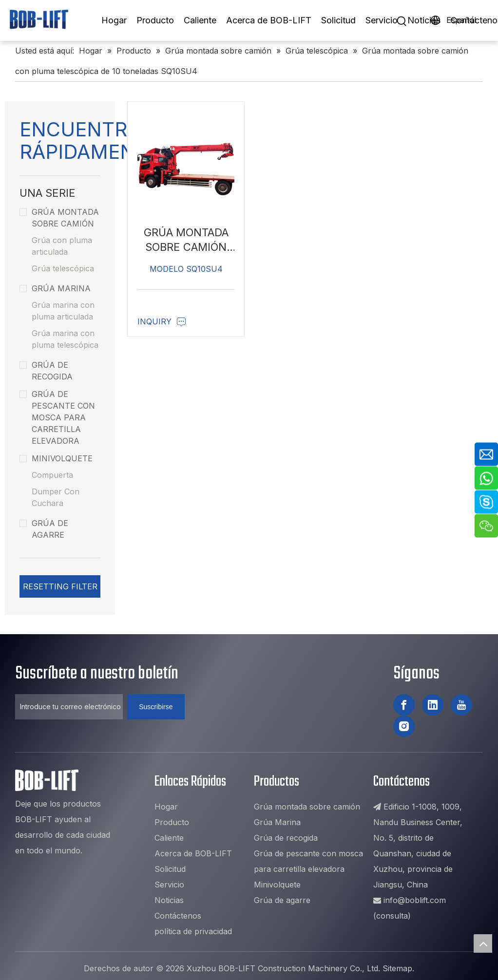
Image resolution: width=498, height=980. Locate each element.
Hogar (114, 20)
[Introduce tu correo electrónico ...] (69, 707)
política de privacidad (193, 931)
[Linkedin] (433, 705)
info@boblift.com (415, 900)
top (483, 943)
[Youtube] (461, 705)
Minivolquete (56, 458)
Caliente (200, 20)
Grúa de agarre (44, 529)
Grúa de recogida (46, 371)
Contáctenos (178, 916)
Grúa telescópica (63, 268)
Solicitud (338, 20)
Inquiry (162, 321)
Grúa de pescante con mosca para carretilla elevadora (57, 417)
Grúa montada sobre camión (59, 218)
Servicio (382, 20)
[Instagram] (404, 726)
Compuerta (52, 475)
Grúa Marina (55, 288)
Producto (155, 20)
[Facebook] (404, 705)
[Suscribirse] (156, 707)
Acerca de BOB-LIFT (269, 20)
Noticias (424, 20)
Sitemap (397, 968)
